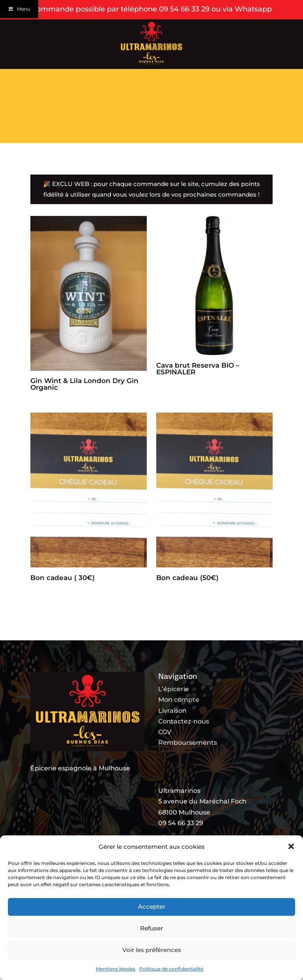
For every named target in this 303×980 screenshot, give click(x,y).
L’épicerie (174, 717)
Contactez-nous (184, 749)
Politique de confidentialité (171, 969)
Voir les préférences (152, 950)
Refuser (151, 928)
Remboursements (188, 770)
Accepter (152, 907)
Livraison (172, 738)
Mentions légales (116, 969)
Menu (19, 9)
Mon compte (179, 727)
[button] (291, 846)
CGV (165, 760)
